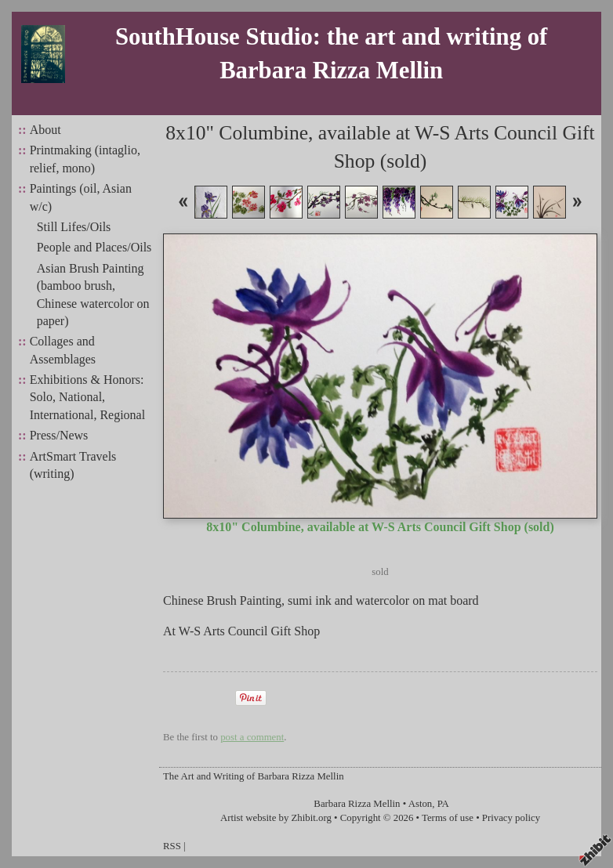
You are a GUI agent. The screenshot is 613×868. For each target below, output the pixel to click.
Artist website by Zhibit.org (276, 818)
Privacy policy (511, 818)
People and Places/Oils (94, 247)
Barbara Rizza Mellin (357, 804)
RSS (172, 846)
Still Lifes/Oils (74, 227)
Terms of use (448, 818)
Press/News (59, 435)
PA (443, 804)
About (45, 130)
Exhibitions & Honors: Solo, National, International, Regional (88, 397)
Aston (421, 804)
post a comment (252, 737)
